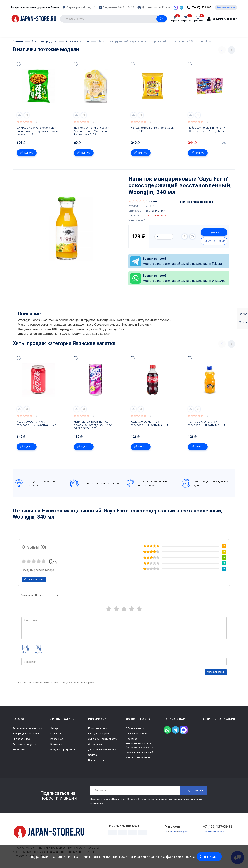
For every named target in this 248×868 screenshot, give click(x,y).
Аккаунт (55, 728)
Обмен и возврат (136, 728)
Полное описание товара (198, 202)
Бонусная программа (63, 750)
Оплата (93, 755)
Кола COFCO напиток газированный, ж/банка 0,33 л (36, 423)
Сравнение (57, 734)
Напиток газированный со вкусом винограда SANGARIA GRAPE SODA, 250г (93, 425)
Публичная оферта (137, 734)
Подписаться (194, 790)
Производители (98, 728)
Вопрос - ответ (97, 760)
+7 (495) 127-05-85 (218, 826)
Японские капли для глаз (27, 728)
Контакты (56, 744)
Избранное (57, 739)
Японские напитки (94, 343)
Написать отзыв (34, 579)
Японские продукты (24, 744)
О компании (95, 744)
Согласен (209, 857)
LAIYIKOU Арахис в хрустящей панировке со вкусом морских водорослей (38, 131)
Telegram (183, 832)
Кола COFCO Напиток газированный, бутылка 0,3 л (150, 423)
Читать (153, 201)
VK (166, 832)
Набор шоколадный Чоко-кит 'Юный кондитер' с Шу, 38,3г (207, 129)
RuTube (173, 832)
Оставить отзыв (216, 672)
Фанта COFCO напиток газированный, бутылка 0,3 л (207, 423)
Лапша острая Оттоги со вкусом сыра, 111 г (153, 129)
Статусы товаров (99, 734)
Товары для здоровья (26, 734)
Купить (27, 153)
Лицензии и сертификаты (103, 739)
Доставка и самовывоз (102, 750)
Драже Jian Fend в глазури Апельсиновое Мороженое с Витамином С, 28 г (94, 131)
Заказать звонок (226, 7)
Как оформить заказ (138, 757)
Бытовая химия (22, 739)
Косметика (19, 750)
